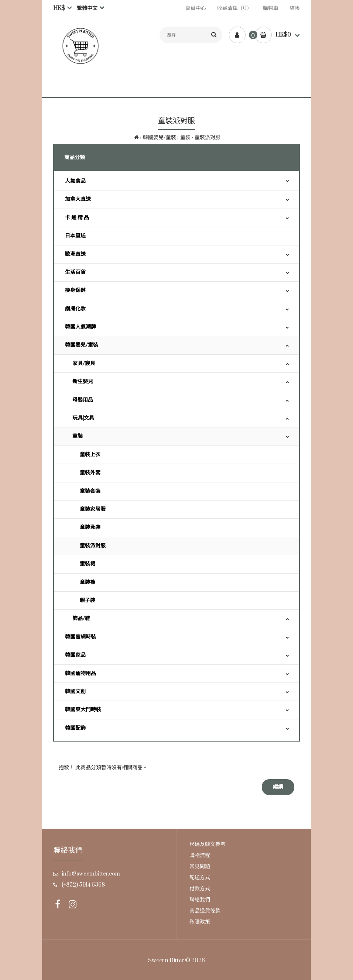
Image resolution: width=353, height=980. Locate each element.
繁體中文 (87, 8)
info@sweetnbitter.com (91, 874)
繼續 (278, 787)
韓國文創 (75, 692)
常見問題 (200, 866)
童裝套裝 (90, 491)
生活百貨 (75, 272)
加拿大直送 (78, 199)
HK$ (59, 8)
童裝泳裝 (90, 527)
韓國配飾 (75, 728)
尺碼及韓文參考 (208, 844)
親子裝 (88, 600)
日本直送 (75, 236)
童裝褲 (88, 582)
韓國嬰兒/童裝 (160, 137)
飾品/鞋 (81, 618)
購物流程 (200, 855)
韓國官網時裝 (80, 637)
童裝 (185, 137)
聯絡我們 (200, 900)
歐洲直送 (75, 254)
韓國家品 (75, 655)
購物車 (271, 8)
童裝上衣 (90, 455)
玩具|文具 (83, 418)
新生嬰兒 (83, 381)
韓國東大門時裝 (83, 710)
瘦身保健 (75, 290)
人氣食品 (75, 181)
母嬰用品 (83, 400)
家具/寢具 (84, 363)
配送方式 (200, 878)
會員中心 (196, 8)
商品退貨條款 (205, 911)
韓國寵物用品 (80, 673)
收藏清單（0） (234, 8)
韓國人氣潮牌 (80, 327)
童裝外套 (90, 473)
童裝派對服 (208, 137)
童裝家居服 (93, 509)
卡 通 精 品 (77, 218)
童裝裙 (88, 564)
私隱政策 (200, 922)
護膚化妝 (75, 309)
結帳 (295, 8)
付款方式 (200, 889)
